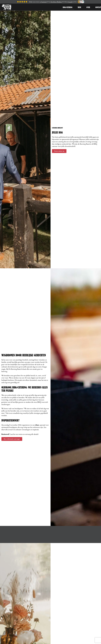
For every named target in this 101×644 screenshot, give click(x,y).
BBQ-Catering (68, 7)
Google (70, 2)
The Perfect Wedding (56, 2)
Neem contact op (59, 151)
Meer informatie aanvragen (12, 439)
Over (88, 7)
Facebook (44, 2)
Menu (79, 7)
